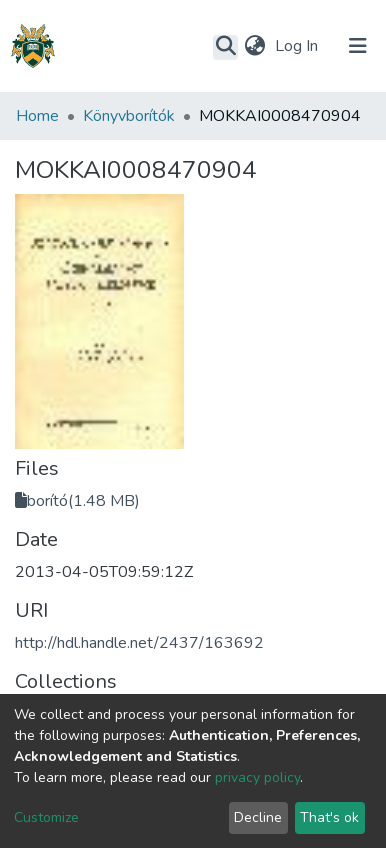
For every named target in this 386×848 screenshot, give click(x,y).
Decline (258, 817)
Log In (298, 46)
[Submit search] (225, 47)
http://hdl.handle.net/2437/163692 (139, 643)
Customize (46, 817)
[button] (254, 46)
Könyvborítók (129, 116)
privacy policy (257, 777)
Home (37, 116)
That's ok (329, 817)
